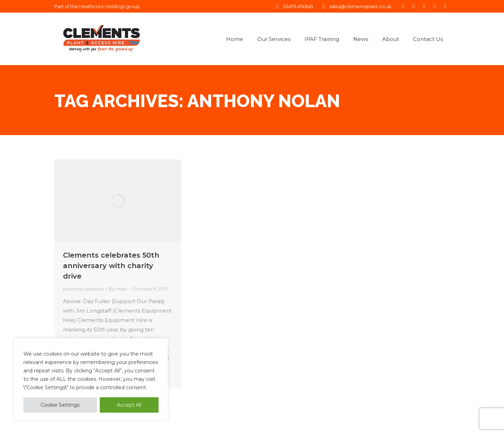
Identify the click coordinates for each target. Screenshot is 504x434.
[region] (91, 379)
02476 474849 (294, 6)
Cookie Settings (60, 405)
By (118, 289)
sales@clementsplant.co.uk (356, 6)
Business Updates (83, 289)
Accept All (129, 405)
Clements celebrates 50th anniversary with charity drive (111, 266)
